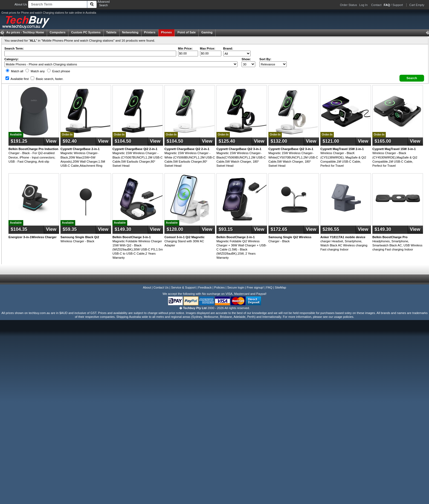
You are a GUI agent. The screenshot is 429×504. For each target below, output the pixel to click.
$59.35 (70, 229)
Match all (15, 71)
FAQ (269, 287)
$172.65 (279, 229)
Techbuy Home (25, 32)
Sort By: (265, 59)
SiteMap (281, 287)
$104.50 (123, 141)
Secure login (236, 287)
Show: (246, 59)
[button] (412, 78)
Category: (11, 59)
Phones (167, 32)
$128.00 (175, 229)
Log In (363, 5)
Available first (17, 79)
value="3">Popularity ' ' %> (273, 64)
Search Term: (14, 48)
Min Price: (185, 48)
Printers (150, 32)
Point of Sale (187, 32)
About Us (21, 4)
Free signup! (255, 287)
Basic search (47, 79)
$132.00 (279, 141)
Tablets (111, 32)
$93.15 (226, 229)
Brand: (228, 48)
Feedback (205, 287)
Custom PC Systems (86, 32)
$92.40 (70, 141)
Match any (35, 71)
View (51, 141)
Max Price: (208, 48)
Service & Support (183, 287)
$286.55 (331, 229)
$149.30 (123, 229)
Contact (376, 5)
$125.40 (227, 141)
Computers (57, 32)
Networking (130, 32)
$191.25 (19, 141)
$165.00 (383, 141)
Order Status (349, 5)
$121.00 (331, 141)
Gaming (207, 32)
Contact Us (161, 287)
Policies (220, 287)
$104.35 (19, 229)
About (147, 287)
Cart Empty (417, 5)
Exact (59, 71)
